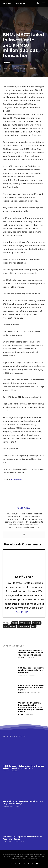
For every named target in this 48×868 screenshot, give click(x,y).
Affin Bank (25, 623)
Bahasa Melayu (24, 693)
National (8, 63)
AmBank (37, 623)
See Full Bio (23, 612)
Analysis (22, 675)
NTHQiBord (16, 480)
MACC (13, 626)
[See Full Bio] (31, 612)
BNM (6, 626)
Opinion (21, 658)
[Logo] (16, 3)
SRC (34, 626)
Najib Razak (24, 626)
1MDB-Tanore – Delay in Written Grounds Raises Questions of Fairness (31, 653)
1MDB (15, 623)
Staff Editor (21, 68)
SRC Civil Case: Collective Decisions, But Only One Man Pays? (31, 670)
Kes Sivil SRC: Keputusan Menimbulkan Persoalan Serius (31, 688)
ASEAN (21, 714)
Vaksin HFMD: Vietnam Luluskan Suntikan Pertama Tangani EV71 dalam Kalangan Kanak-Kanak (31, 707)
